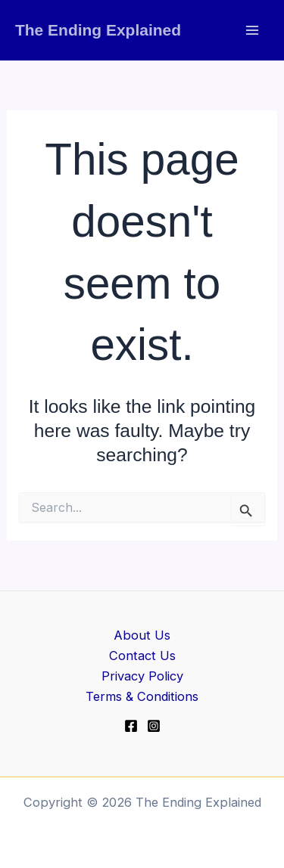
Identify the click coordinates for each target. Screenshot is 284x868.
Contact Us (142, 656)
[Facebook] (131, 726)
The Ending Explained (98, 30)
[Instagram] (154, 726)
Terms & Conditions (142, 696)
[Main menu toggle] (252, 31)
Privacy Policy (142, 676)
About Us (142, 635)
